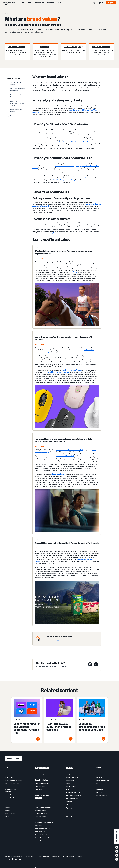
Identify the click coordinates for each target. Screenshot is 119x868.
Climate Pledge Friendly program (57, 372)
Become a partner (102, 795)
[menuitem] (14, 806)
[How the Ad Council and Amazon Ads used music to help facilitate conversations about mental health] (40, 446)
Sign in (100, 3)
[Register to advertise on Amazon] (59, 637)
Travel (68, 811)
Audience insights (40, 771)
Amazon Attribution (41, 801)
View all (7, 816)
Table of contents (14, 78)
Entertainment (70, 780)
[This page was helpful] (96, 665)
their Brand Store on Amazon (71, 370)
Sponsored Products (10, 798)
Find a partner (100, 792)
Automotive (69, 771)
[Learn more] (40, 258)
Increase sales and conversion (13, 780)
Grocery (68, 789)
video (86, 178)
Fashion (68, 783)
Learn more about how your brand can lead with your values (66, 641)
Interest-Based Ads (43, 856)
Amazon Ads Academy (103, 771)
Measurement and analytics (42, 797)
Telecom (68, 805)
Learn (59, 3)
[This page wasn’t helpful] (90, 665)
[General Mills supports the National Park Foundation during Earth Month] (38, 548)
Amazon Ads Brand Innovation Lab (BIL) (69, 450)
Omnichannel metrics (41, 813)
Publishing (69, 802)
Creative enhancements (42, 783)
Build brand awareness (11, 771)
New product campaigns (42, 841)
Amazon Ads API (40, 832)
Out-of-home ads (10, 813)
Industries (70, 768)
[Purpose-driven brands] (102, 47)
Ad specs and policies (103, 780)
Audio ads (7, 810)
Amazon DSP (39, 825)
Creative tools (39, 789)
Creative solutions (42, 780)
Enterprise (39, 3)
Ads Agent (38, 844)
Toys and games (71, 808)
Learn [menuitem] (99, 768)
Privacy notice (30, 856)
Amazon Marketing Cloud (42, 829)
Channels (69, 817)
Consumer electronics (72, 777)
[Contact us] (45, 47)
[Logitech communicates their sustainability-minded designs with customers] (40, 344)
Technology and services (44, 822)
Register (111, 3)
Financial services (71, 786)
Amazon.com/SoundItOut (65, 456)
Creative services (40, 786)
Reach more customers (11, 774)
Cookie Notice (56, 856)
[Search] (94, 3)
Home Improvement (72, 799)
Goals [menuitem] (7, 768)
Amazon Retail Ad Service (43, 838)
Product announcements (103, 774)
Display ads (8, 804)
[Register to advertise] (17, 47)
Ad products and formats (10, 790)
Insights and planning (43, 768)
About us (7, 856)
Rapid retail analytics (41, 816)
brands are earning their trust (50, 233)
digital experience (58, 474)
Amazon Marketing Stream (43, 807)
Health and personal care (73, 792)
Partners (50, 3)
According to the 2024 (77, 142)
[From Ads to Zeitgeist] (73, 47)
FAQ (98, 783)
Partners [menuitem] (100, 789)
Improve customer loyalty (12, 783)
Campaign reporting (41, 810)
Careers (80, 856)
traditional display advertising (64, 180)
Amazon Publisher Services (43, 835)
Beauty (68, 774)
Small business (27, 3)
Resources (99, 777)
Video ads (7, 807)
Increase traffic (9, 777)
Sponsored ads (9, 795)
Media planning (39, 774)
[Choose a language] (13, 758)
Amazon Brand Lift (41, 804)
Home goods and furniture (73, 795)
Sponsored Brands (10, 801)
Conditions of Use (18, 856)
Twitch (76, 272)
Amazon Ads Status (69, 856)
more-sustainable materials (65, 166)
